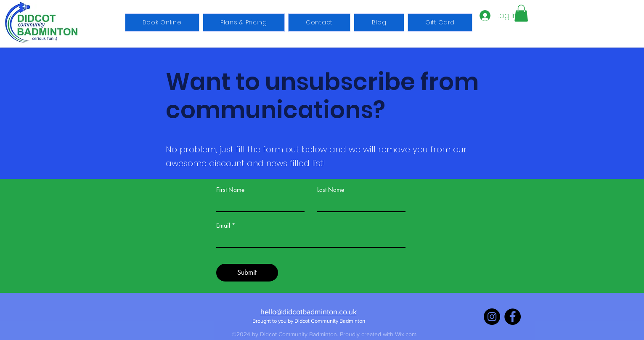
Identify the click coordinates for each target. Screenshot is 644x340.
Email (223, 226)
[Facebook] (513, 317)
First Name (230, 190)
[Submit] (247, 273)
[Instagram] (492, 317)
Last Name (331, 190)
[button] (521, 13)
